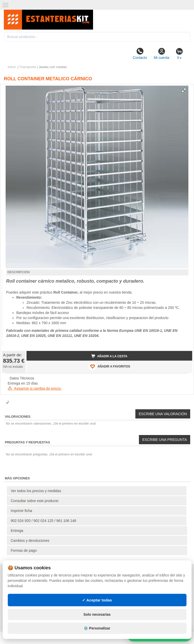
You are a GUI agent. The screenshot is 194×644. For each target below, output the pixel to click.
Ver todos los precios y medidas (36, 491)
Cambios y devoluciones (30, 541)
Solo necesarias (97, 614)
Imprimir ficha (21, 511)
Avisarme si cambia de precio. (35, 388)
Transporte (28, 67)
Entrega (17, 531)
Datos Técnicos (22, 378)
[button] (184, 90)
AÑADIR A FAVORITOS (109, 366)
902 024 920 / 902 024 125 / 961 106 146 (43, 521)
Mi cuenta (161, 54)
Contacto (140, 54)
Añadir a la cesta (109, 356)
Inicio (12, 67)
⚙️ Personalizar (97, 628)
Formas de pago (24, 550)
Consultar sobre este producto (35, 501)
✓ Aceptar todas (97, 600)
